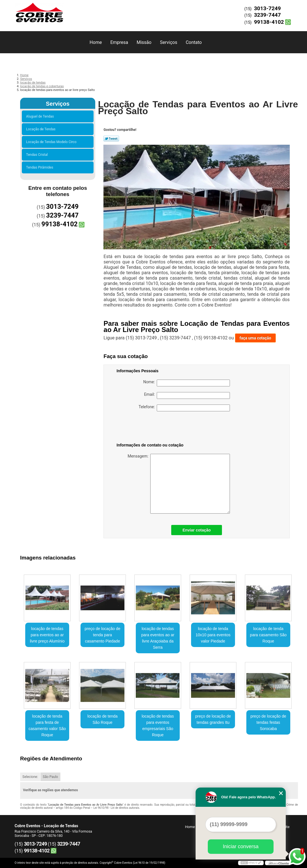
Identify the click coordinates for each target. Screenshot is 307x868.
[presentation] (153, 428)
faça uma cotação (255, 338)
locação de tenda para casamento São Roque (268, 635)
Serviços (169, 42)
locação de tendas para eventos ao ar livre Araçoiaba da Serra (158, 638)
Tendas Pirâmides (41, 167)
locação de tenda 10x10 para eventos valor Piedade (213, 635)
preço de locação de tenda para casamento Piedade (103, 635)
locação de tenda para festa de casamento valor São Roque (47, 726)
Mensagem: (179, 484)
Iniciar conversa (241, 846)
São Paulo (50, 777)
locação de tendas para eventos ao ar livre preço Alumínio (47, 635)
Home (96, 42)
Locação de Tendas (42, 129)
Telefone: (184, 408)
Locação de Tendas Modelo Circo (52, 142)
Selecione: (30, 777)
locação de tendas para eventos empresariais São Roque (158, 726)
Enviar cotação (197, 530)
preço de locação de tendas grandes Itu (213, 719)
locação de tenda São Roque (102, 719)
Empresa (119, 42)
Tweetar (111, 139)
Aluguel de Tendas (41, 116)
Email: (187, 395)
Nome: (187, 383)
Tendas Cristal (38, 155)
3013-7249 (267, 8)
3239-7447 (267, 15)
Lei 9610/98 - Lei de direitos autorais (116, 808)
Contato (194, 42)
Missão (144, 42)
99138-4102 (269, 22)
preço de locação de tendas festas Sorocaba (268, 722)
